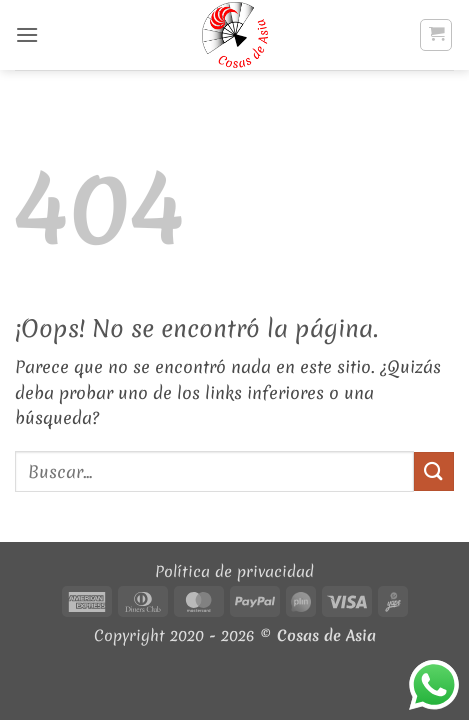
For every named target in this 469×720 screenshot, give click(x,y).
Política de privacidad (234, 571)
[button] (27, 34)
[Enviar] (434, 471)
